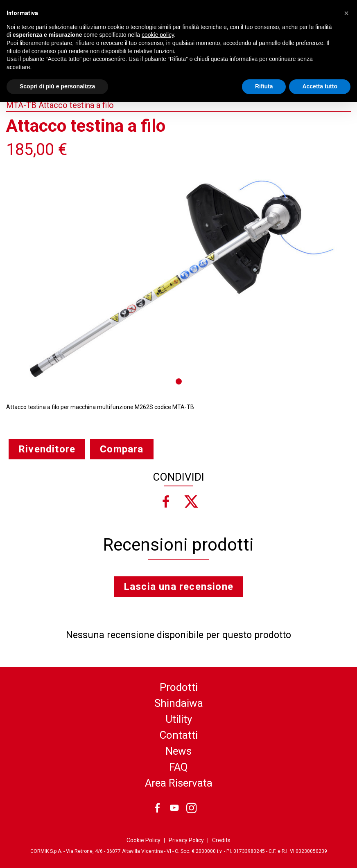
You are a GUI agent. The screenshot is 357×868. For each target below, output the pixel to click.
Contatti (178, 735)
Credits (221, 840)
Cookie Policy (143, 840)
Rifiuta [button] (264, 86)
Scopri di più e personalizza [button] (57, 86)
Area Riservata (179, 783)
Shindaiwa (179, 703)
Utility (179, 719)
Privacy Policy (186, 840)
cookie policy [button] (158, 35)
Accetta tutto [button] (320, 86)
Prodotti (179, 687)
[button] (346, 13)
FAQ (178, 767)
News (178, 751)
